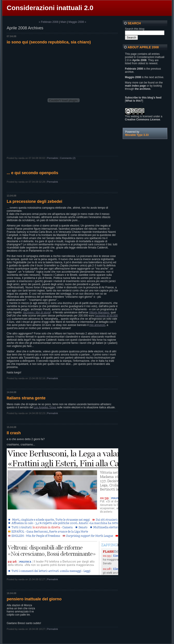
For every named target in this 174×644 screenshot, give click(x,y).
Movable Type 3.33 (137, 135)
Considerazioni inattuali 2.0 (50, 8)
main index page (135, 86)
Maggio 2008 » (77, 22)
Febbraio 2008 (134, 69)
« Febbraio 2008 (49, 22)
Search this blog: (135, 29)
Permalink (53, 158)
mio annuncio (97, 325)
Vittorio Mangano (99, 312)
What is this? (134, 101)
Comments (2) (68, 158)
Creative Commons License (142, 120)
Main (63, 22)
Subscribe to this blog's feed (143, 98)
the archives (143, 89)
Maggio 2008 (133, 77)
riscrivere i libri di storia (37, 312)
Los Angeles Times (45, 407)
